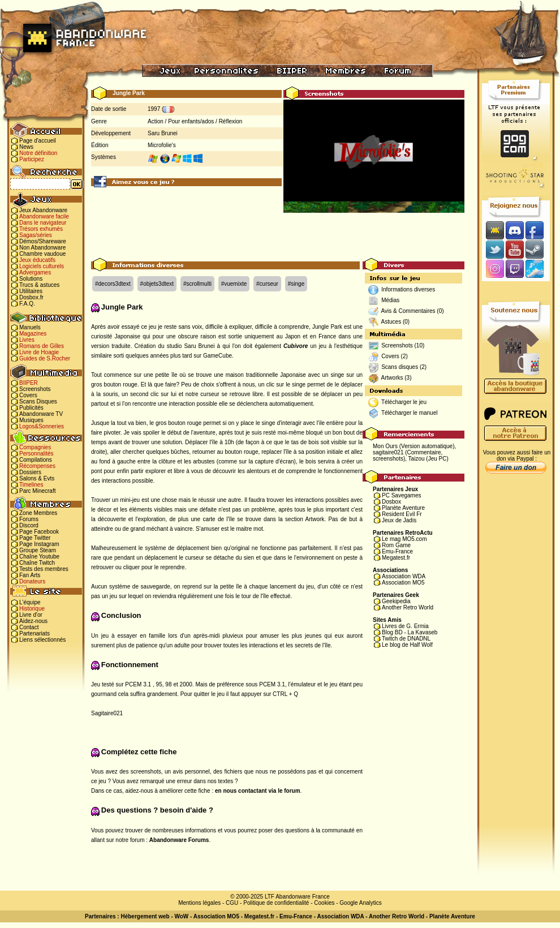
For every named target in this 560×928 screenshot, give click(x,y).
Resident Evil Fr (402, 514)
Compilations (36, 460)
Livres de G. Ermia (405, 626)
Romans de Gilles (42, 346)
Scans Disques (38, 401)
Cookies (324, 903)
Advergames (35, 272)
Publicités (31, 408)
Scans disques (400, 367)
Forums (29, 519)
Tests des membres (44, 569)
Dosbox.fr (31, 297)
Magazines (33, 334)
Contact (29, 627)
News (26, 147)
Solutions (31, 279)
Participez (32, 159)
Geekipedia (396, 601)
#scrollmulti (197, 284)
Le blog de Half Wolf (407, 645)
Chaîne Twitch (37, 563)
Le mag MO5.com (404, 539)
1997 (154, 109)
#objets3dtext (157, 284)
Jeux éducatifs (37, 260)
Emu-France (397, 551)
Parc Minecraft (37, 491)
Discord (29, 525)
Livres (27, 340)
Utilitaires (31, 291)
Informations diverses (408, 289)
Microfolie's (162, 145)
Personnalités (36, 454)
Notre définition (38, 153)
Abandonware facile (44, 216)
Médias (390, 300)
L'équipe (30, 602)
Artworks (392, 378)
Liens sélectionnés (42, 640)
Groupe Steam (38, 550)
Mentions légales (199, 903)
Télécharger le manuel (410, 413)
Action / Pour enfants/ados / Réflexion (195, 121)
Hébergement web (145, 916)
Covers (28, 395)
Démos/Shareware (43, 241)
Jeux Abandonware (43, 210)
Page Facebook (39, 532)
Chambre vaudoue (42, 254)
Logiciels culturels (42, 266)
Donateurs (32, 581)
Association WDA (404, 576)
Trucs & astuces (39, 285)
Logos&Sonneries (42, 426)
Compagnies (35, 447)
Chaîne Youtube (39, 557)
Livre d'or (31, 615)
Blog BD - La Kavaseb (410, 632)
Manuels (30, 327)
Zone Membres (38, 513)
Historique (32, 609)
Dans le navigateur (43, 223)
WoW (182, 916)
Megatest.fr (396, 558)
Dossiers (30, 472)
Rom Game (396, 545)
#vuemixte (234, 284)
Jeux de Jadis (399, 520)
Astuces (391, 322)
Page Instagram (39, 544)
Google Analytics (361, 903)
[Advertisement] (278, 233)
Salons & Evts (37, 478)
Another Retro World (408, 607)
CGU (232, 903)
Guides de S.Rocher (45, 358)
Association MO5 (403, 583)
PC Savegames (401, 495)
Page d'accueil (38, 141)
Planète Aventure (403, 508)
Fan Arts (30, 575)
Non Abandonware (42, 248)
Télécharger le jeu (404, 402)
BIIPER (29, 383)
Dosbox (391, 502)
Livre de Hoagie (39, 352)
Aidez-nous (33, 621)
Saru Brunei (163, 133)
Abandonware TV (41, 414)
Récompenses (37, 466)
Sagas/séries (36, 235)
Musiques (31, 420)
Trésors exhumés (41, 229)
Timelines (31, 485)
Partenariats (35, 633)
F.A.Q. (27, 304)
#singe (296, 284)
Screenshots (35, 389)
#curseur (267, 284)
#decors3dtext (113, 284)
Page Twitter (35, 538)
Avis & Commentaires (408, 311)
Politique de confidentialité (276, 903)
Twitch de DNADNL (406, 639)
